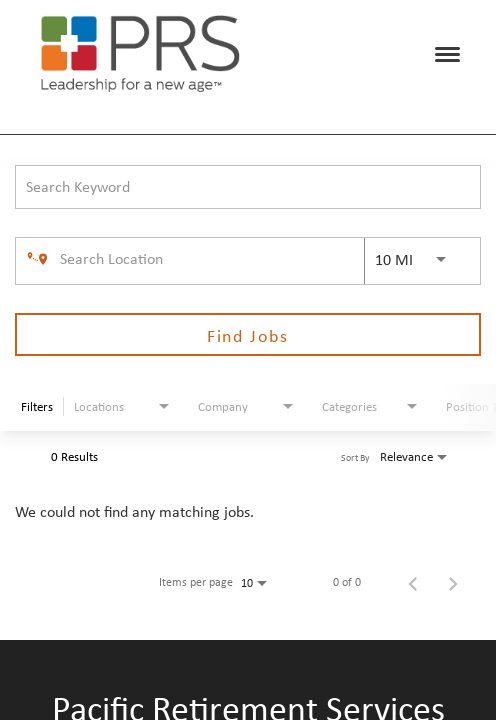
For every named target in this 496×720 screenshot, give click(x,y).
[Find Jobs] (248, 334)
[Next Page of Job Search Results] (453, 582)
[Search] (248, 334)
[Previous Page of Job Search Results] (413, 582)
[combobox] (248, 186)
